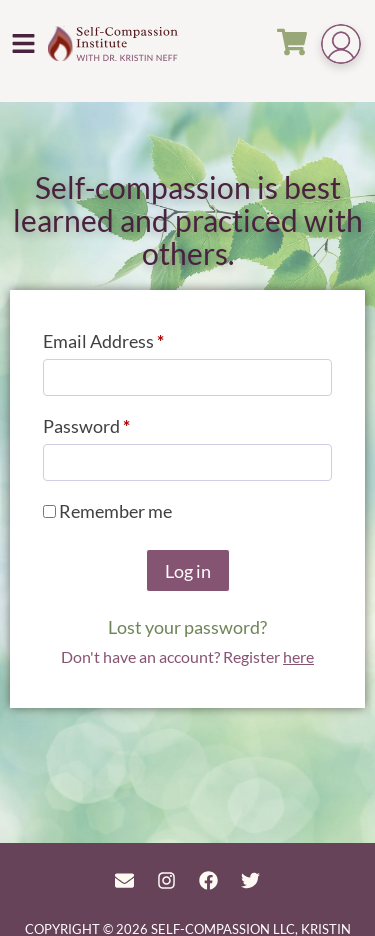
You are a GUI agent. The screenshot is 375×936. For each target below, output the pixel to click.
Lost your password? (187, 627)
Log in (188, 571)
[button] (24, 43)
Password (122, 422)
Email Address (139, 337)
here (298, 656)
